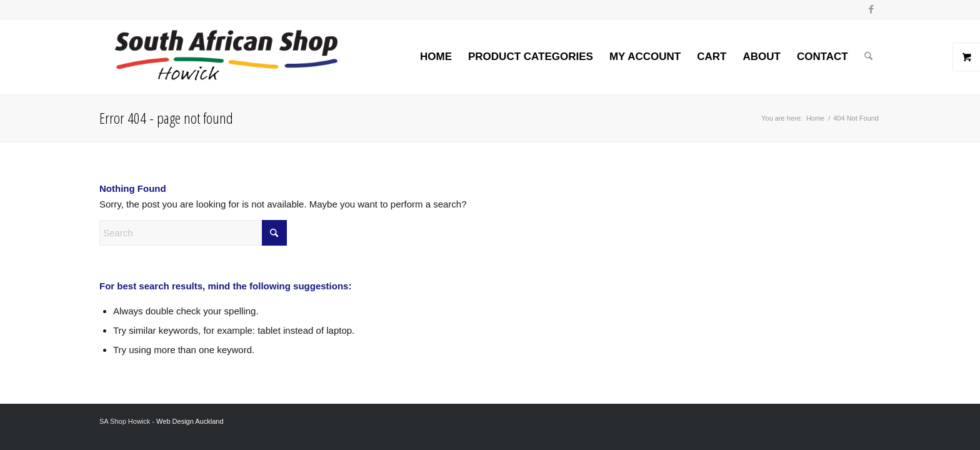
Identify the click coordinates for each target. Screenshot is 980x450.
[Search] (868, 57)
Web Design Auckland (190, 421)
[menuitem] (436, 57)
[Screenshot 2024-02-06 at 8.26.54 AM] (226, 57)
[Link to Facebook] (871, 9)
